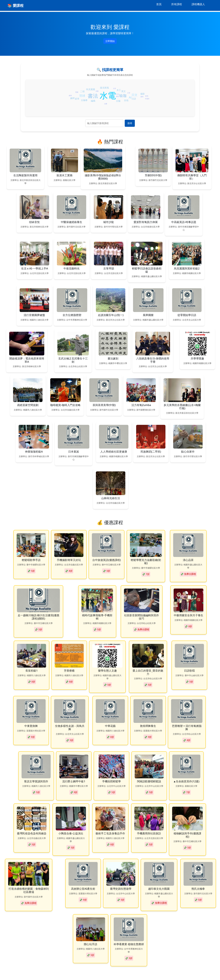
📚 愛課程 (15, 5)
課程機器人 (198, 4)
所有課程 (177, 4)
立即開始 (110, 41)
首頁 (159, 4)
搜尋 (130, 123)
